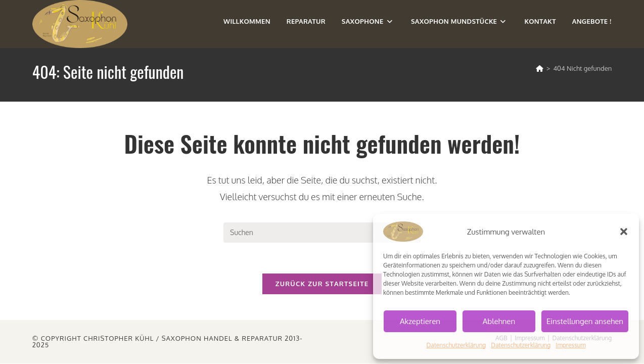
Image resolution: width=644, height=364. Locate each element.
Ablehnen (499, 321)
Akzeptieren (420, 321)
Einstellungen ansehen (585, 321)
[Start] (540, 68)
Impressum (570, 345)
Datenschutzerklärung (456, 345)
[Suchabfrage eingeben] (322, 233)
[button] (624, 232)
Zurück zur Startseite (322, 284)
